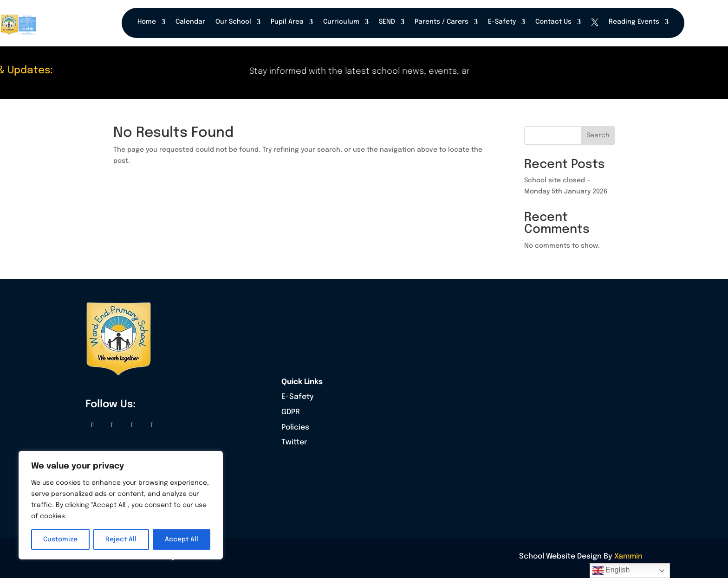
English (611, 571)
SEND (387, 22)
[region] (121, 505)
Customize (60, 539)
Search (598, 135)
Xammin (628, 556)
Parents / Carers (442, 22)
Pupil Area (287, 22)
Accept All (182, 539)
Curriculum (341, 22)
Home (147, 22)
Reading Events (634, 22)
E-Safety (502, 22)
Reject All (121, 539)
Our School (233, 22)
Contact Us (553, 22)
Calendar (190, 22)
